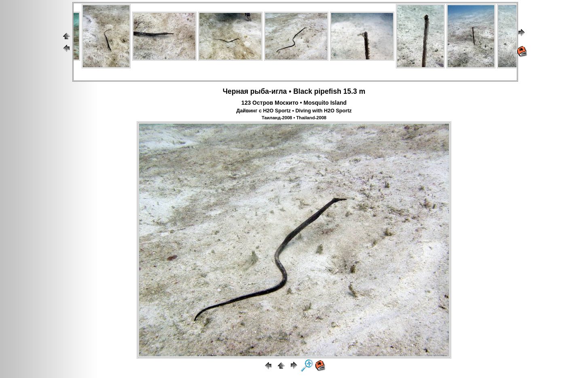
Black (303, 91)
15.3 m (354, 91)
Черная (236, 91)
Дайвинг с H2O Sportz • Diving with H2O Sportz (294, 111)
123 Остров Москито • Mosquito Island (294, 103)
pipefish (328, 91)
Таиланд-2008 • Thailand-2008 (294, 118)
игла (279, 91)
